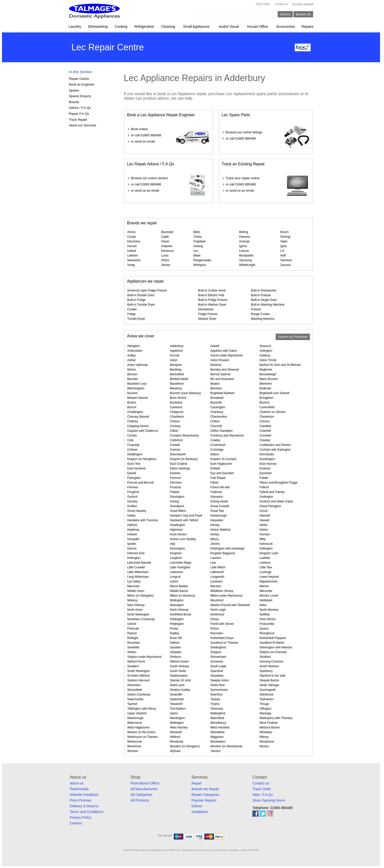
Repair (197, 783)
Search (285, 14)
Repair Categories (206, 795)
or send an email (143, 141)
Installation (200, 812)
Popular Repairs (204, 800)
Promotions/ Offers (145, 783)
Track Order (263, 4)
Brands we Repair (205, 789)
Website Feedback (84, 795)
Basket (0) (303, 14)
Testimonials (79, 789)
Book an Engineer (82, 84)
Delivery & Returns (84, 806)
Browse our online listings (244, 132)
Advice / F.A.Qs (80, 108)
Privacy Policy (80, 817)
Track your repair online (242, 178)
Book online (139, 129)
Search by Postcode (293, 337)
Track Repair (78, 120)
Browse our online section (149, 178)
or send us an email (145, 190)
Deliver (197, 806)
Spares (74, 90)
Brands (74, 102)
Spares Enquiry (80, 96)
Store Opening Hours (269, 800)
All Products (140, 800)
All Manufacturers (144, 789)
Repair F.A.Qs (79, 114)
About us (76, 783)
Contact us (282, 4)
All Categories (141, 795)
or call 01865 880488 (146, 135)
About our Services (83, 125)
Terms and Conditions (86, 812)
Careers (76, 823)
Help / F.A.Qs (263, 795)
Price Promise (80, 800)
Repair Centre (79, 79)
